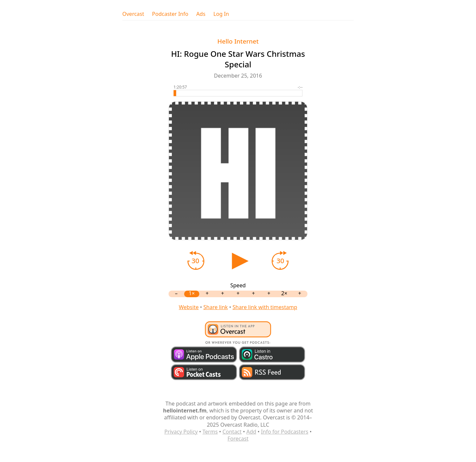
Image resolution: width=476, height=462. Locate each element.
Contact (232, 432)
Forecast (238, 439)
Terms (210, 432)
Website (189, 307)
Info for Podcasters (284, 432)
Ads (201, 14)
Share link (216, 307)
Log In (221, 14)
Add (251, 432)
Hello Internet (238, 41)
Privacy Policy (181, 432)
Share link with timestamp (265, 307)
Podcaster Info (170, 14)
